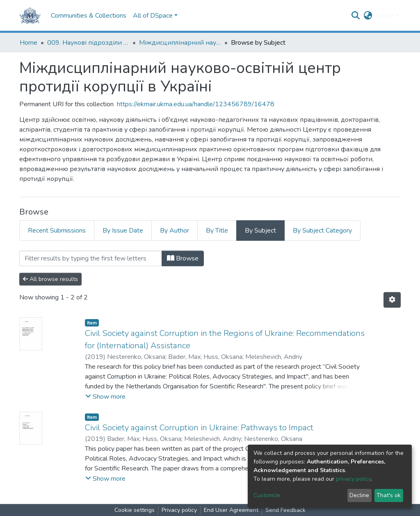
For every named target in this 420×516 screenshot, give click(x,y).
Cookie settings (135, 510)
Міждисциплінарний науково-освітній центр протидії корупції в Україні (180, 43)
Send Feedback (285, 510)
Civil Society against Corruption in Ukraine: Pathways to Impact (199, 428)
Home (29, 43)
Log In (385, 16)
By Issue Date (123, 231)
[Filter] (91, 258)
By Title (217, 231)
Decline (359, 495)
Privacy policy (179, 510)
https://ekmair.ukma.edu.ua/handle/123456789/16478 (196, 104)
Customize (267, 495)
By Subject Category (322, 231)
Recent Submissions (57, 231)
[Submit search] (356, 16)
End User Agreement (231, 510)
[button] (368, 16)
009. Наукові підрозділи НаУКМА (88, 43)
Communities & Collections (89, 16)
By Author (175, 231)
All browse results (50, 279)
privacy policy (353, 479)
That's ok (389, 495)
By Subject (260, 231)
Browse (183, 258)
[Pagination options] (392, 300)
